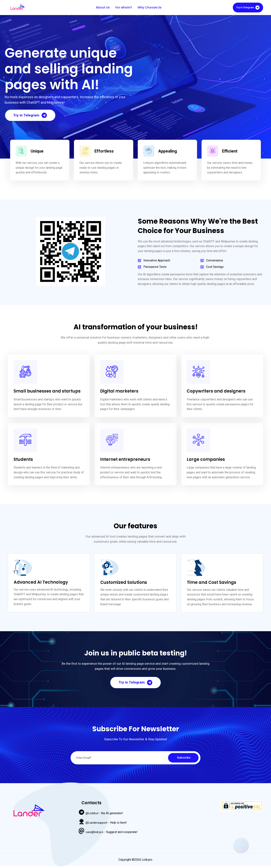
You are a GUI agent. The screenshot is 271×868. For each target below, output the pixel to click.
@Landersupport (97, 824)
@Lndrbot (92, 815)
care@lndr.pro (95, 833)
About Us (102, 8)
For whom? (123, 8)
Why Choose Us (149, 8)
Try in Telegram (247, 8)
